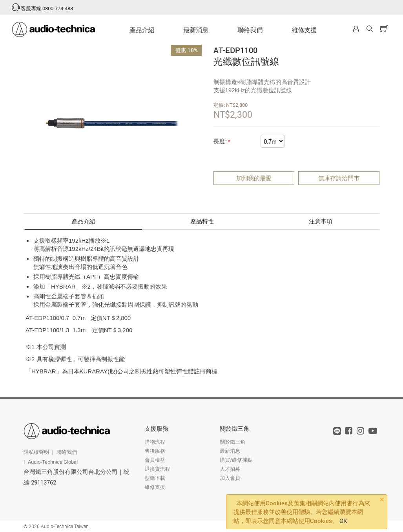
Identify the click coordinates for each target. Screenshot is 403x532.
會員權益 (155, 460)
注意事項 (321, 221)
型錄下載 (155, 478)
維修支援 (305, 30)
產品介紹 (142, 30)
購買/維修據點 (236, 460)
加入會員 (230, 478)
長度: (220, 141)
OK (343, 521)
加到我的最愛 (254, 178)
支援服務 (157, 428)
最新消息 (196, 30)
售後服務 (155, 451)
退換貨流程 (158, 469)
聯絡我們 (250, 30)
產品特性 (202, 221)
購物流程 (155, 442)
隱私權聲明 (36, 452)
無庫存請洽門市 (339, 178)
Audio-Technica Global (53, 462)
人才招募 (230, 469)
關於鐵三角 (234, 428)
